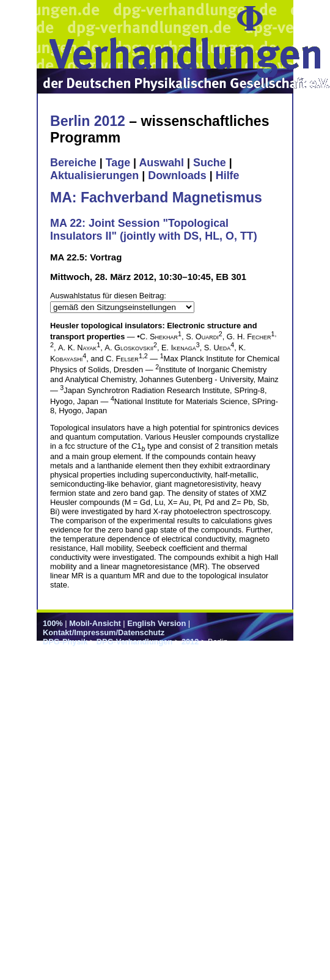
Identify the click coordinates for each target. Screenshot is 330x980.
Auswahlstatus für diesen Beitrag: (108, 296)
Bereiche (73, 163)
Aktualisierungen (94, 175)
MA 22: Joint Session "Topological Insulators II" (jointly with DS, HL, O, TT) (154, 230)
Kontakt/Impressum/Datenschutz (104, 632)
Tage (118, 163)
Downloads (177, 175)
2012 (190, 642)
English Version (156, 623)
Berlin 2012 (88, 121)
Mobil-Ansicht (95, 623)
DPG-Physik (65, 642)
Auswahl (161, 163)
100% (53, 623)
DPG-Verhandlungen (134, 642)
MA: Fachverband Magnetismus (156, 197)
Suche (210, 163)
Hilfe (228, 175)
